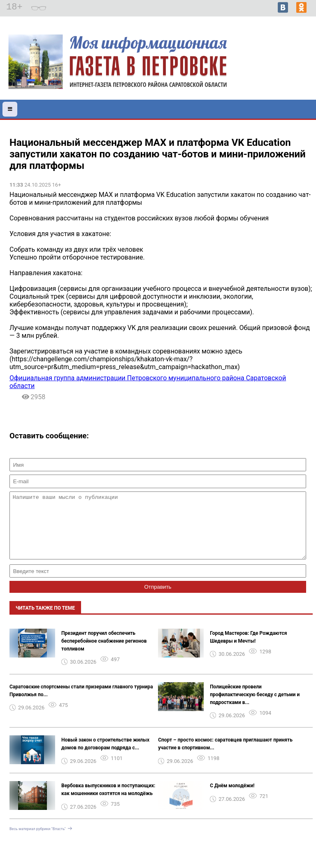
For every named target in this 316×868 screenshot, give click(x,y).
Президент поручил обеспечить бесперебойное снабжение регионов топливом (104, 653)
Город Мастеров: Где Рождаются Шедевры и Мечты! (248, 649)
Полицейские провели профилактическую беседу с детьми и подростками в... (255, 707)
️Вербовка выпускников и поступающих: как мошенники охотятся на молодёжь (108, 802)
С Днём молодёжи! (232, 798)
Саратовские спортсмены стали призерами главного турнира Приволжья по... (81, 703)
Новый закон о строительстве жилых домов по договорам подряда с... (105, 756)
